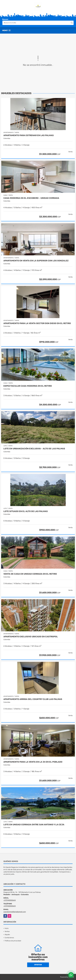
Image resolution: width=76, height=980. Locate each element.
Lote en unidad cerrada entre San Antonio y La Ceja (34, 825)
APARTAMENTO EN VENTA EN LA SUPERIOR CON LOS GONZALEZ (36, 261)
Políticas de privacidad (13, 941)
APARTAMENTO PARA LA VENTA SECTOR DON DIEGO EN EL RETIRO (37, 323)
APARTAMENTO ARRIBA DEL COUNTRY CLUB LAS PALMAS (33, 699)
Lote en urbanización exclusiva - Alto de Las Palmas (34, 449)
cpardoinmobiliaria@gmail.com (15, 912)
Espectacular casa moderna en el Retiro (28, 386)
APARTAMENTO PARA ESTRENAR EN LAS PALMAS (29, 135)
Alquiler (7, 935)
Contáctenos (9, 938)
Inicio (7, 928)
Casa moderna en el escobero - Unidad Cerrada (31, 198)
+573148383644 (10, 900)
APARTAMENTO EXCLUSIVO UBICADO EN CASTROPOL (31, 637)
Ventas (7, 931)
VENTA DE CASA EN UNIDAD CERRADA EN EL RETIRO (30, 574)
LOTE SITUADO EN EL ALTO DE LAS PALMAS (26, 511)
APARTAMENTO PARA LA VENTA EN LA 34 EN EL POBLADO (33, 762)
